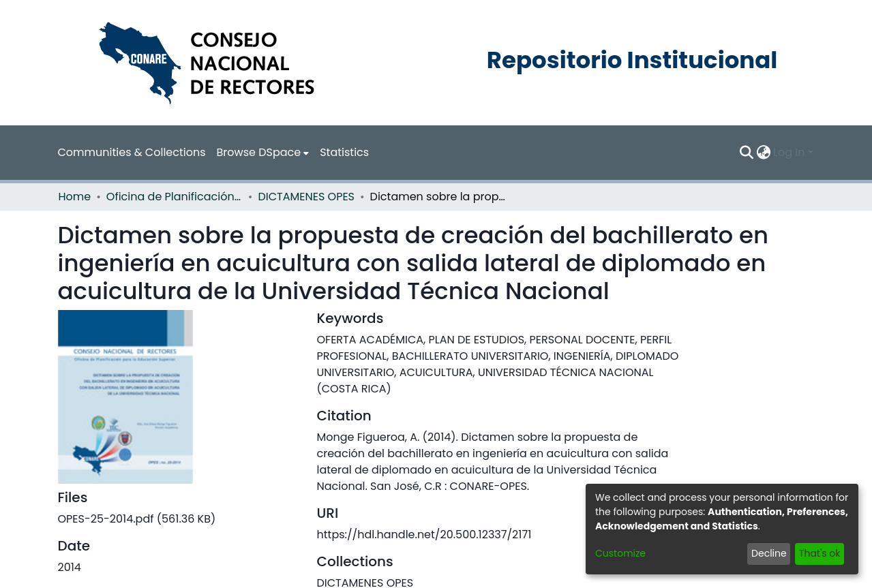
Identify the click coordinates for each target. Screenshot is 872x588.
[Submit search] (746, 153)
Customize (620, 553)
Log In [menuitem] (789, 152)
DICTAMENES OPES (306, 197)
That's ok (820, 553)
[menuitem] (263, 153)
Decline (769, 553)
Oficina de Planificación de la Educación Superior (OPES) (175, 197)
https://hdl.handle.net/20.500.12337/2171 (424, 535)
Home (75, 197)
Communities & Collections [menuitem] (132, 152)
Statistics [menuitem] (344, 152)
